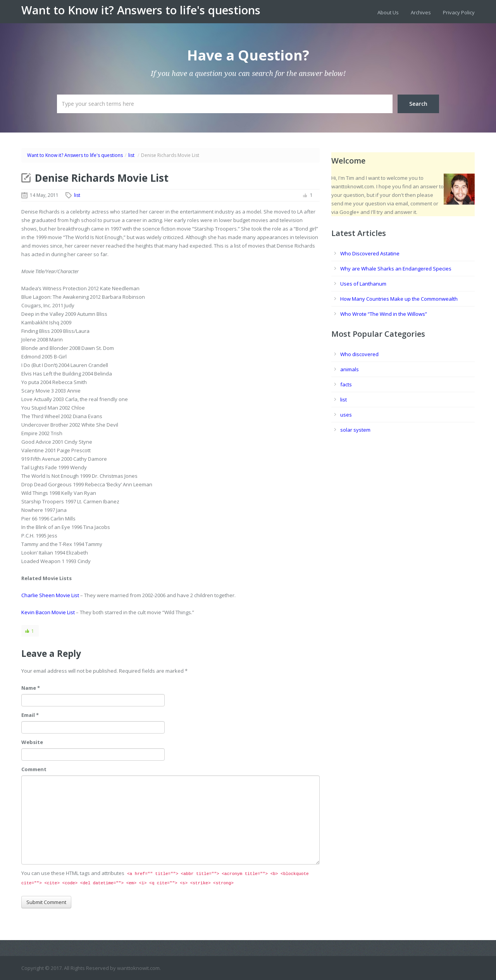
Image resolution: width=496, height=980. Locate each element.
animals (350, 369)
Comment (34, 769)
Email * (30, 715)
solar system (355, 430)
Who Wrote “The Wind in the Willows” (384, 314)
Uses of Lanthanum (363, 284)
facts (346, 384)
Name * (31, 688)
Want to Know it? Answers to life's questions (141, 10)
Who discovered (359, 354)
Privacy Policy (459, 12)
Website (32, 742)
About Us (388, 12)
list (131, 155)
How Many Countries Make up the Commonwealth (399, 299)
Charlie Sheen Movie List (50, 595)
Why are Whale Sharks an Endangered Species (396, 269)
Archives (421, 12)
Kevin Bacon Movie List (48, 612)
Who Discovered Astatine (370, 253)
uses (346, 415)
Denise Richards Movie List (102, 178)
